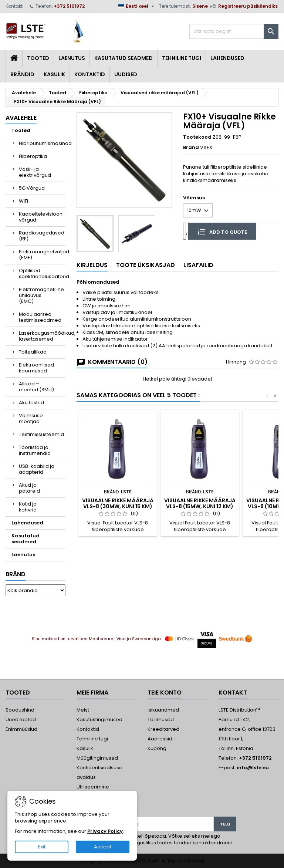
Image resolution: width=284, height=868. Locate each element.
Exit (42, 847)
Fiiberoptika (33, 156)
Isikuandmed (163, 710)
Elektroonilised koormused (36, 368)
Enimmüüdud (21, 729)
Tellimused (161, 720)
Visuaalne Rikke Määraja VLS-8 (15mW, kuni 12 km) (200, 503)
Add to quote (222, 232)
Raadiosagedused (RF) (42, 236)
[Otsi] (234, 31)
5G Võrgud (32, 188)
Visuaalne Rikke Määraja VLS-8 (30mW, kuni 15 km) (118, 503)
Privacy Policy (105, 831)
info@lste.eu (253, 768)
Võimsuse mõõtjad (31, 418)
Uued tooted (21, 720)
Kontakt (14, 6)
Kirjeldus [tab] (92, 265)
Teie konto (165, 693)
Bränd (16, 574)
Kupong (157, 748)
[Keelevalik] (137, 6)
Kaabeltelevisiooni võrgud (41, 217)
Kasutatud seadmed (124, 58)
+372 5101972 (69, 6)
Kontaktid (90, 74)
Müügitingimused (97, 758)
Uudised (126, 74)
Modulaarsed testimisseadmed (40, 317)
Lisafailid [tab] (198, 265)
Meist (83, 710)
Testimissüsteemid (41, 434)
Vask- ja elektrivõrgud (35, 172)
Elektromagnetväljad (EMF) (42, 255)
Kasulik (54, 74)
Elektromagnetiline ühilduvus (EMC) (41, 295)
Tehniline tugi (182, 58)
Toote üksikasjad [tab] (146, 265)
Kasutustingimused (99, 720)
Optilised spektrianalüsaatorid (42, 273)
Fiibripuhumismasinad (42, 143)
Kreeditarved (163, 729)
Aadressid (160, 739)
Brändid (22, 74)
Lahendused (227, 58)
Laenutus (72, 58)
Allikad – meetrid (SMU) (36, 387)
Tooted (38, 58)
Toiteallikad (33, 352)
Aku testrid (31, 403)
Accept (103, 847)
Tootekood (197, 137)
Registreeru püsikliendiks (248, 6)
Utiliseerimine (93, 787)
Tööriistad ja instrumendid (35, 450)
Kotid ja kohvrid (28, 507)
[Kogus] (185, 231)
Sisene (200, 6)
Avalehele (21, 118)
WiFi (23, 201)
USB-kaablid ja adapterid (37, 469)
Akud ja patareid (29, 488)
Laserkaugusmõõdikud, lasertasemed (42, 336)
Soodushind (20, 710)
